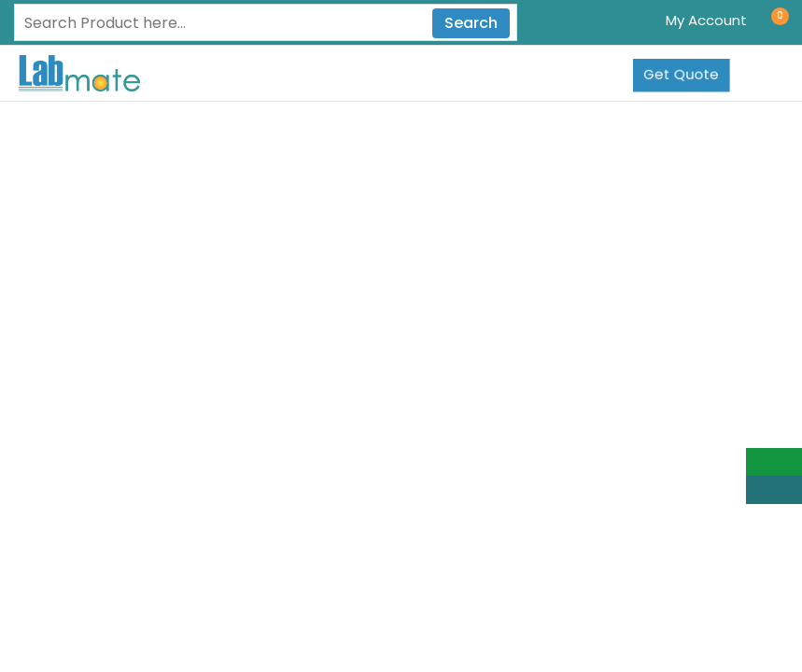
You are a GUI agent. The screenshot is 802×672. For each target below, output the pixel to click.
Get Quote (681, 74)
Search (471, 23)
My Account (706, 20)
